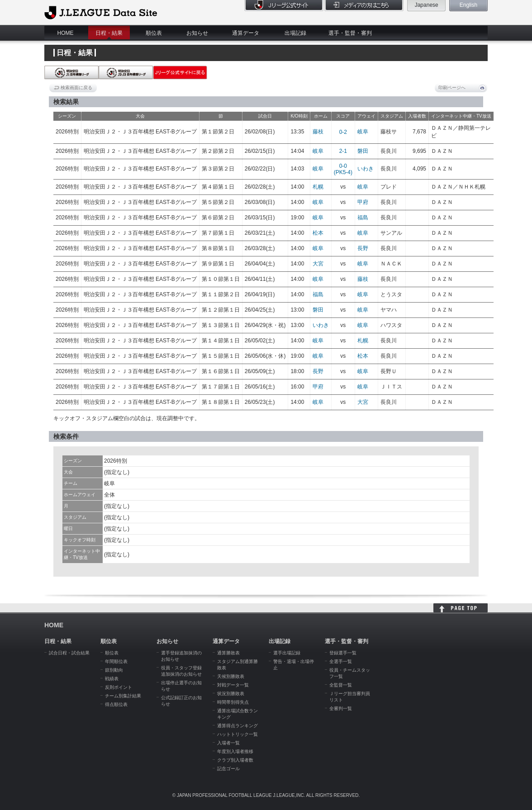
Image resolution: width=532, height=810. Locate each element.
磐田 (363, 151)
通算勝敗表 (228, 653)
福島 (363, 218)
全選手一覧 (341, 661)
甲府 (363, 202)
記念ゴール (228, 769)
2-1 (343, 151)
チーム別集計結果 (123, 696)
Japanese (427, 5)
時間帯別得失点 (233, 702)
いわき (366, 169)
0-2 (343, 132)
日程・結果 (109, 33)
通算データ (246, 33)
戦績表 (112, 679)
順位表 (154, 33)
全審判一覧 (341, 708)
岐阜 (363, 132)
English (468, 5)
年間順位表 (116, 661)
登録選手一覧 (343, 653)
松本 (318, 233)
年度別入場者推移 (235, 751)
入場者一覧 (228, 743)
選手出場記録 (287, 653)
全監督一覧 (341, 685)
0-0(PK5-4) (343, 169)
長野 (363, 248)
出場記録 (295, 33)
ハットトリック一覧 (237, 734)
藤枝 (318, 132)
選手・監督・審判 (350, 33)
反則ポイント (119, 687)
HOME (66, 33)
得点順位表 (116, 704)
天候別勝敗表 (231, 676)
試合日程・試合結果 (69, 653)
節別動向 (114, 670)
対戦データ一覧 (233, 685)
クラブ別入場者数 (235, 760)
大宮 (318, 264)
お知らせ (197, 33)
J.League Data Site (101, 12)
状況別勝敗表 (231, 694)
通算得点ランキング (237, 726)
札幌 (318, 187)
